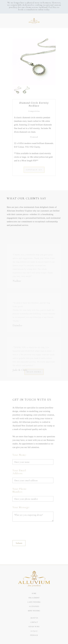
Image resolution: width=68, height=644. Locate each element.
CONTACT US (34, 170)
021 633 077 (34, 631)
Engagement (34, 598)
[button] (1, 19)
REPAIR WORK (34, 627)
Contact (34, 622)
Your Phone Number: (20, 490)
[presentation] (34, 530)
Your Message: (21, 507)
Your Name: (20, 455)
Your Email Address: (19, 472)
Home (34, 593)
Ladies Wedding (34, 602)
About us (34, 618)
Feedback (34, 635)
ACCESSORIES (34, 606)
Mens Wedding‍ (34, 611)
